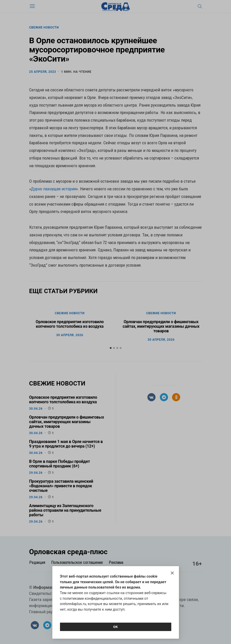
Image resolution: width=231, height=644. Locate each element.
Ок (115, 627)
